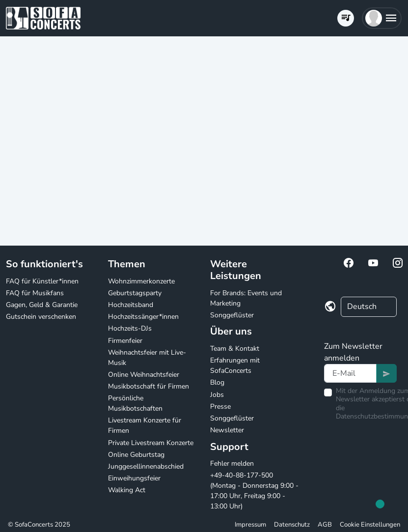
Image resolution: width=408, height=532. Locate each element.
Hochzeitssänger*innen (143, 317)
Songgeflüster (232, 315)
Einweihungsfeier (134, 478)
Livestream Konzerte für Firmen (145, 425)
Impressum (250, 525)
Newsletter (227, 430)
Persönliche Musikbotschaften (135, 403)
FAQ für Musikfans (35, 293)
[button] (382, 18)
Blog (217, 382)
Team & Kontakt (235, 349)
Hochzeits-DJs (130, 328)
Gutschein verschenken (41, 317)
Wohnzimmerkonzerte (141, 281)
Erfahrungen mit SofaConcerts (235, 365)
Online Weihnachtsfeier (144, 375)
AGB (325, 525)
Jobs (217, 395)
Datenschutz (292, 525)
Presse (220, 406)
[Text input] (350, 373)
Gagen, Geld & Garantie (42, 305)
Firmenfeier (125, 341)
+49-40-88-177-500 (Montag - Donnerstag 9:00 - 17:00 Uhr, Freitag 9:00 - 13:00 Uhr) (254, 491)
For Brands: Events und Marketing (246, 298)
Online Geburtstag (136, 455)
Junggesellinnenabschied (146, 466)
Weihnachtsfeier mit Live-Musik (147, 358)
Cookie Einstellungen (370, 525)
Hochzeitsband (131, 305)
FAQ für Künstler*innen (42, 281)
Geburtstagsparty (135, 293)
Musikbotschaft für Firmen (149, 386)
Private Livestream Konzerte (151, 443)
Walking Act (127, 490)
